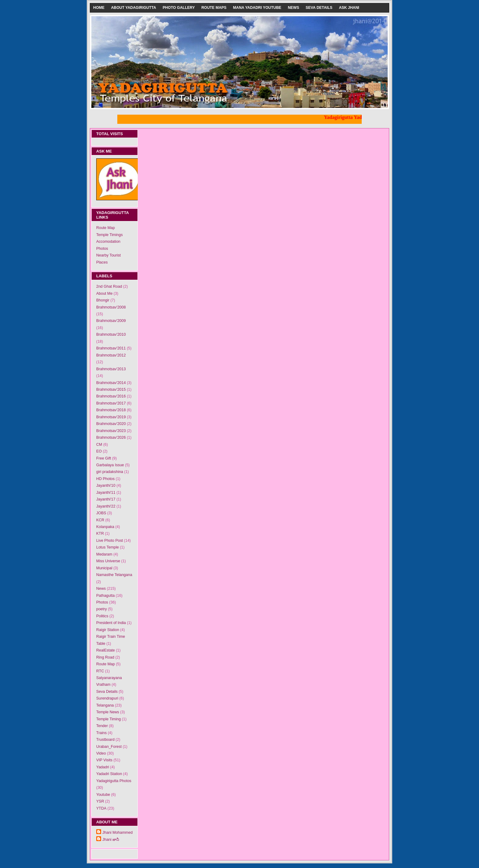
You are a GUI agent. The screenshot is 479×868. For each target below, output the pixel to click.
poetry (102, 609)
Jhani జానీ (111, 840)
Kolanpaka (105, 527)
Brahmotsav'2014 (111, 383)
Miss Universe (108, 561)
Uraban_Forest (109, 747)
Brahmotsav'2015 (111, 390)
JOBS (101, 513)
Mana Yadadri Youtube (257, 8)
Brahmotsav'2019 (111, 417)
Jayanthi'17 (106, 499)
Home (99, 8)
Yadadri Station (109, 774)
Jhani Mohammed (117, 833)
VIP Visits (104, 760)
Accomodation (108, 242)
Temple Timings (110, 235)
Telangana (105, 705)
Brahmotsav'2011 (111, 348)
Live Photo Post (110, 541)
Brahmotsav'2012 (111, 355)
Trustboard (105, 740)
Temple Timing (108, 719)
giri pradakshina (110, 472)
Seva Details (319, 8)
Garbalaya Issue (110, 465)
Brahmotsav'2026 (111, 438)
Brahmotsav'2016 (111, 396)
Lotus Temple (108, 547)
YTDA (101, 808)
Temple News (108, 712)
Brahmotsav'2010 (111, 334)
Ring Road (105, 657)
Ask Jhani (349, 8)
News (293, 8)
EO (99, 451)
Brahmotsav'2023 (111, 431)
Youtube (103, 795)
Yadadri (103, 767)
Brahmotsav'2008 (111, 307)
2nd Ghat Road (109, 286)
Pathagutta (105, 596)
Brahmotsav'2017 (111, 403)
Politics (102, 616)
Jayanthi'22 (106, 506)
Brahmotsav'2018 (111, 410)
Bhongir (103, 300)
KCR (100, 520)
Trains (101, 733)
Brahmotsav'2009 (111, 321)
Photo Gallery (179, 8)
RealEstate (106, 650)
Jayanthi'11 (106, 493)
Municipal (104, 568)
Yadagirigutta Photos (114, 781)
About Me (104, 294)
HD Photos (105, 479)
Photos (102, 249)
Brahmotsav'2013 (111, 369)
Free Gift (104, 458)
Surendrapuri (107, 698)
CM (99, 445)
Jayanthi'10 (106, 486)
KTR (100, 534)
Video (101, 753)
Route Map (106, 228)
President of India (111, 623)
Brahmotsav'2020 (111, 424)
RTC (100, 671)
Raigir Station (108, 630)
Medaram (104, 554)
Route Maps (214, 8)
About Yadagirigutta (133, 8)
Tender (102, 726)
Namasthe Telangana (114, 575)
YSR (100, 801)
